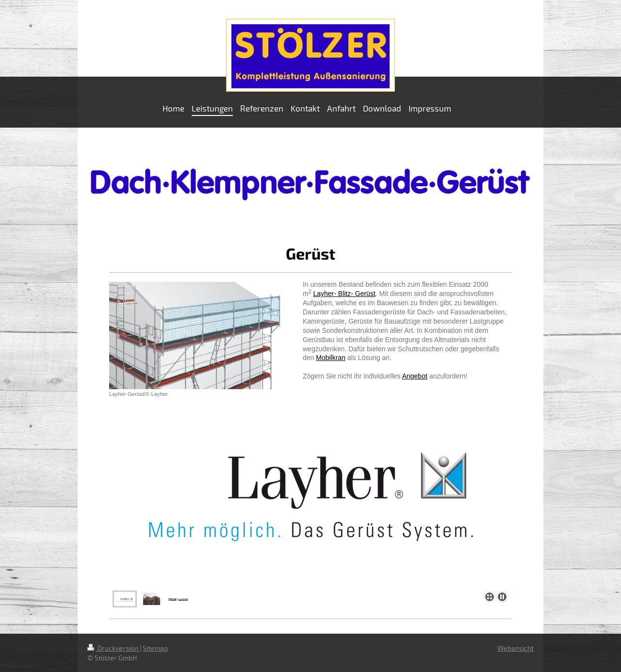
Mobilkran (331, 358)
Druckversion (114, 648)
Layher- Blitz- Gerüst (344, 294)
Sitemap (155, 648)
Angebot (415, 376)
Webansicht (515, 648)
